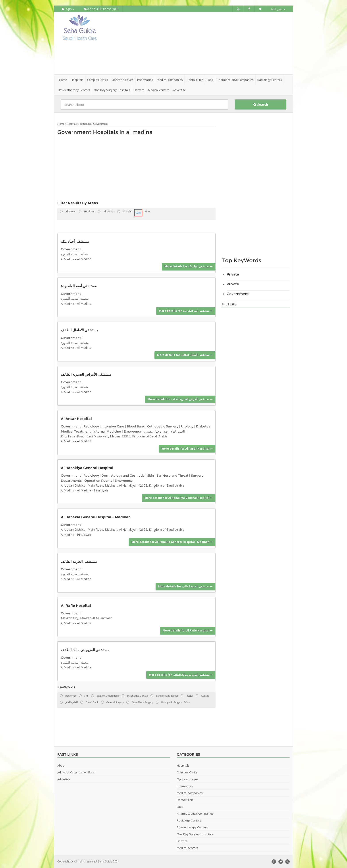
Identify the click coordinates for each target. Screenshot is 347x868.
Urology (187, 426)
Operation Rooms (98, 480)
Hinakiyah (101, 490)
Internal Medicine (107, 431)
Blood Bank (136, 426)
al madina (85, 123)
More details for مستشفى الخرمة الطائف (185, 586)
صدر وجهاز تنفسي (156, 431)
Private (233, 274)
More (147, 211)
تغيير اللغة (278, 9)
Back (138, 213)
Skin (150, 475)
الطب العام (178, 431)
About (61, 765)
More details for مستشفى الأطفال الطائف (185, 355)
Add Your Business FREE (101, 9)
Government (100, 123)
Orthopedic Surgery (163, 426)
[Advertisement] (198, 43)
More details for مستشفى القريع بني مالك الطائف (181, 674)
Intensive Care (113, 426)
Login (68, 9)
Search (261, 104)
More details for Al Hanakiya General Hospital (179, 497)
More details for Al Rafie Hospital (188, 630)
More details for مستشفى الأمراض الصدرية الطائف (180, 399)
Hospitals (72, 123)
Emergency (133, 431)
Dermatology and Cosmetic (123, 475)
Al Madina (67, 259)
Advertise (179, 90)
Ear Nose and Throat (172, 475)
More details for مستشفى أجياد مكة (189, 266)
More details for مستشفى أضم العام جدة (186, 311)
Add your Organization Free (76, 772)
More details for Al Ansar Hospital (187, 448)
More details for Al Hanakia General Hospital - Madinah (172, 542)
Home (63, 80)
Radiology (91, 426)
